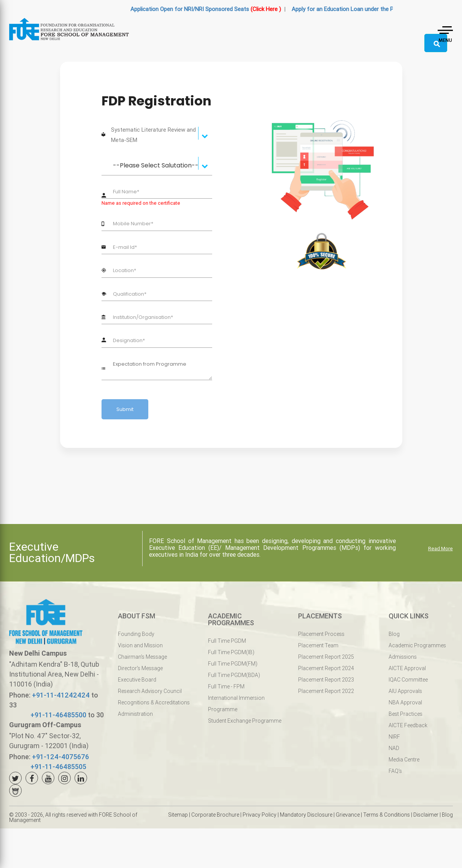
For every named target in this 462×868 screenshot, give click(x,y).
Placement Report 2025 (326, 657)
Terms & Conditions (387, 815)
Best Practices (406, 714)
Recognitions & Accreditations (154, 702)
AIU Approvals (405, 691)
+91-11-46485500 (58, 715)
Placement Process (321, 634)
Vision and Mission (140, 645)
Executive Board (137, 680)
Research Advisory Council (150, 691)
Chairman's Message (142, 657)
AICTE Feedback (408, 725)
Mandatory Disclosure (306, 815)
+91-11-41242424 (61, 695)
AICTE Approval (407, 668)
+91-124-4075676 (60, 757)
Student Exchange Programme (245, 721)
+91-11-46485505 (58, 767)
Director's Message (140, 668)
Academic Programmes (417, 645)
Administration (135, 714)
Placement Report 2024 (326, 668)
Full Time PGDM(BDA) (234, 675)
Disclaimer (426, 815)
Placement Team (318, 645)
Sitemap (178, 815)
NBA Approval (405, 702)
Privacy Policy (260, 815)
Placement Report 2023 (326, 680)
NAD (394, 748)
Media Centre (404, 760)
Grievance (348, 815)
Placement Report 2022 (326, 691)
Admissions (403, 657)
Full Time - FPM (226, 686)
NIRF (394, 737)
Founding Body (136, 634)
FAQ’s (395, 771)
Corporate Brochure (215, 815)
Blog (394, 634)
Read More (441, 549)
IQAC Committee (408, 680)
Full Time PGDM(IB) (231, 652)
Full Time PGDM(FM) (233, 664)
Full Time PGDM (227, 641)
